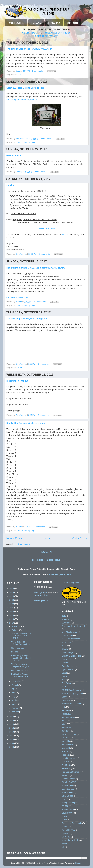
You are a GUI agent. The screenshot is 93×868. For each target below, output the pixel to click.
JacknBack (66, 728)
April (14, 700)
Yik (63, 847)
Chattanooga (67, 652)
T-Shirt (65, 816)
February (16, 708)
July (14, 689)
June (14, 693)
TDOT (64, 820)
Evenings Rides (41, 592)
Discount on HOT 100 (17, 381)
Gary (18, 71)
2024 (12, 596)
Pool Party (66, 765)
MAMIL (65, 235)
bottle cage (67, 642)
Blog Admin (21, 254)
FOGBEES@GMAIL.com (60, 575)
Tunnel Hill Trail (68, 830)
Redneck (66, 775)
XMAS (65, 844)
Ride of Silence (68, 779)
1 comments (43, 364)
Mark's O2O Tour (69, 734)
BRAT (64, 646)
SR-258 (65, 806)
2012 (12, 732)
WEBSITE (17, 23)
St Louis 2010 (68, 810)
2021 (12, 608)
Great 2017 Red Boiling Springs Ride (25, 88)
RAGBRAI (66, 768)
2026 (12, 589)
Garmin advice (14, 155)
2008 (12, 747)
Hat (63, 707)
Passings (66, 755)
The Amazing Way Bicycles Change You (27, 319)
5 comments (40, 172)
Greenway (66, 700)
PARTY (65, 751)
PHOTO (54, 23)
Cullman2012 (68, 663)
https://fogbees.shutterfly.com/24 (22, 100)
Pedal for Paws (68, 758)
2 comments (46, 139)
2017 (12, 623)
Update (65, 833)
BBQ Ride (66, 623)
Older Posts (80, 538)
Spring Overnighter (70, 803)
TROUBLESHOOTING (46, 560)
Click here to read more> (17, 297)
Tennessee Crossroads (72, 823)
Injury (64, 724)
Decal (64, 673)
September (17, 681)
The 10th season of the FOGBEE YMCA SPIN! (30, 49)
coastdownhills (22, 139)
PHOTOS (22, 368)
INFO (64, 721)
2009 (12, 743)
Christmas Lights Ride (71, 656)
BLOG (36, 23)
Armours (65, 619)
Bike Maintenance (70, 632)
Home (47, 538)
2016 (12, 717)
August (15, 685)
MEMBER (66, 738)
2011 (12, 736)
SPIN (20, 75)
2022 (12, 604)
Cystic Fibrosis (68, 669)
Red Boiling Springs (26, 142)
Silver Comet (67, 792)
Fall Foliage (67, 683)
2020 (12, 611)
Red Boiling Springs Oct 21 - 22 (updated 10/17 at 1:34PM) (36, 268)
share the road (68, 789)
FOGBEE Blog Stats (71, 583)
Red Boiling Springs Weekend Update (26, 423)
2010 (12, 739)
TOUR (65, 827)
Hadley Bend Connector (72, 704)
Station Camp (68, 813)
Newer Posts (14, 538)
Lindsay (19, 172)
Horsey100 (66, 714)
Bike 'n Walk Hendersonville (74, 626)
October (15, 630)
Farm (64, 687)
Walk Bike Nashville (70, 840)
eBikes (73, 23)
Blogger (79, 863)
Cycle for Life (67, 666)
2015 (12, 720)
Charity (65, 649)
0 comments (38, 71)
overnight (66, 748)
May (14, 696)
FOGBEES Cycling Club (72, 693)
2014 (12, 724)
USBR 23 (66, 837)
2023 (12, 600)
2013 (12, 728)
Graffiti (65, 697)
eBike (64, 680)
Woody (19, 302)
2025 (12, 592)
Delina (65, 676)
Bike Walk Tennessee (71, 639)
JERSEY (66, 731)
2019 (12, 615)
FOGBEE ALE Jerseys (72, 690)
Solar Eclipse (67, 796)
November (17, 626)
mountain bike (68, 745)
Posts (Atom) (24, 544)
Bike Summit (67, 635)
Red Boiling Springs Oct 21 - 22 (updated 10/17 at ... (21, 658)
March (15, 704)
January (15, 712)
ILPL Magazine (68, 717)
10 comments (40, 302)
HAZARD (66, 710)
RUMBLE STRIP (69, 782)
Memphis (66, 741)
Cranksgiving (67, 659)
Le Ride (10, 185)
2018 (12, 619)
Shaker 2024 (67, 786)
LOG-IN (46, 552)
